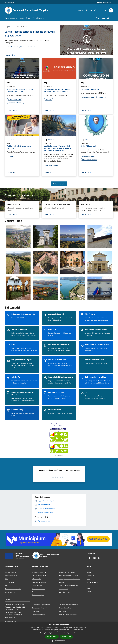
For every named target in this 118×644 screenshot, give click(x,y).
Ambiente (62, 582)
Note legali (63, 611)
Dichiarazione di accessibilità (68, 615)
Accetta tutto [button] (52, 637)
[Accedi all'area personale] (104, 2)
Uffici (6, 579)
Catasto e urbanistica (39, 589)
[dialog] (59, 633)
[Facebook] (85, 10)
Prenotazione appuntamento (41, 605)
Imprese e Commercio (39, 582)
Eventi (89, 591)
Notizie (89, 572)
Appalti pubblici (37, 586)
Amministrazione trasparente (69, 605)
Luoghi (89, 588)
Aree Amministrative (11, 576)
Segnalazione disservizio (40, 608)
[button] (59, 641)
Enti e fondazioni (10, 582)
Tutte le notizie (59, 184)
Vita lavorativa (37, 579)
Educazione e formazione (67, 572)
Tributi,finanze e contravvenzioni (70, 579)
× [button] (116, 624)
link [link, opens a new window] (77, 633)
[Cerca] (111, 10)
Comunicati (49, 140)
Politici (7, 586)
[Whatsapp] (95, 10)
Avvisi (10, 27)
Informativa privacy (65, 608)
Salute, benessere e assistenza (69, 585)
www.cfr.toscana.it (59, 455)
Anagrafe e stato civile (39, 572)
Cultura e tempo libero (39, 576)
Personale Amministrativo (13, 589)
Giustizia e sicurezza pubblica (68, 575)
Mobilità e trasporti (38, 595)
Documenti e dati (10, 592)
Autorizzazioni (64, 589)
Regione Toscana (10, 2)
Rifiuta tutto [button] (66, 637)
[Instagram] (90, 10)
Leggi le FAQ (36, 611)
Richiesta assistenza (38, 615)
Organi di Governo (10, 572)
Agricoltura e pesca (65, 592)
